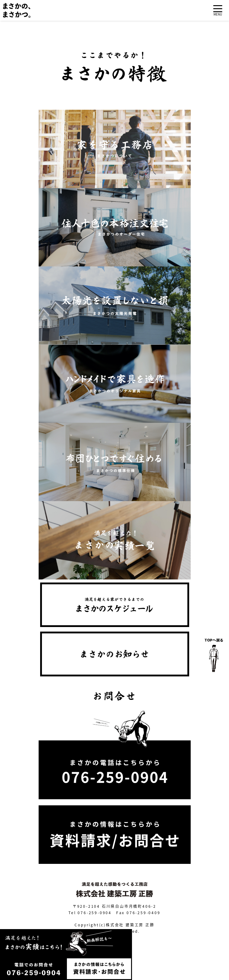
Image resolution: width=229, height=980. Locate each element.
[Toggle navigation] (218, 11)
